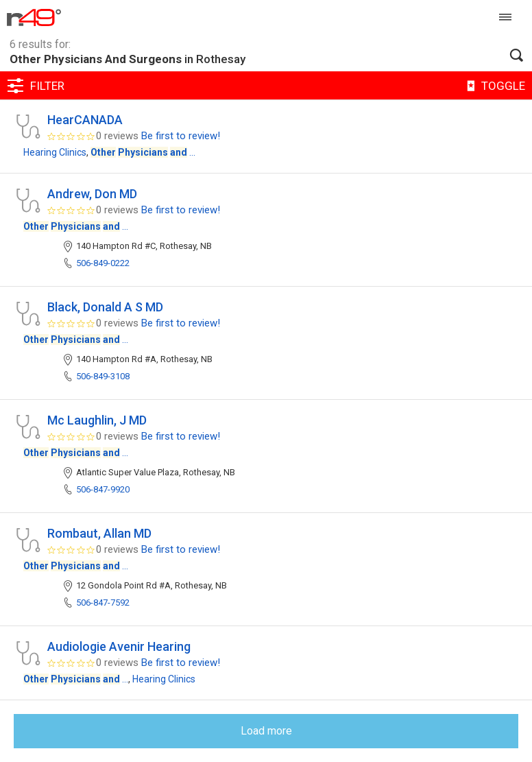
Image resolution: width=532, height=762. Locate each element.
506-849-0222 (103, 263)
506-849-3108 (103, 376)
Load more (266, 731)
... (143, 152)
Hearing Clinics (55, 152)
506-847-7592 (103, 603)
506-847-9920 (103, 489)
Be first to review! (181, 136)
